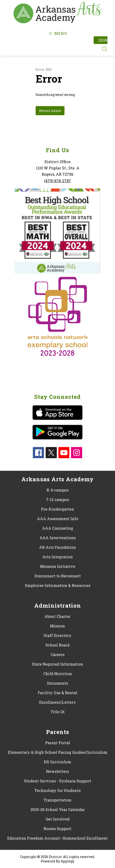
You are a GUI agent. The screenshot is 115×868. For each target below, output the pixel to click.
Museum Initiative (58, 566)
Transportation (57, 800)
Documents (57, 683)
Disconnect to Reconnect (58, 576)
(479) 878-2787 (57, 181)
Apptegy (68, 861)
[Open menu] (57, 33)
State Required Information (57, 664)
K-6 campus (57, 490)
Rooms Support (57, 829)
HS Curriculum (57, 762)
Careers (58, 654)
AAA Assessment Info (58, 519)
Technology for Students (57, 790)
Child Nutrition (58, 674)
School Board (57, 645)
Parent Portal (58, 743)
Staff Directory (57, 635)
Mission (57, 626)
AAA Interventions (58, 538)
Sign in (103, 40)
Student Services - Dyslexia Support (58, 781)
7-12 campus (57, 500)
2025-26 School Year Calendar (58, 809)
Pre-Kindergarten (57, 509)
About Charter (57, 616)
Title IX (58, 712)
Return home (50, 111)
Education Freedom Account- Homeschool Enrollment (57, 838)
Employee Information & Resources (58, 585)
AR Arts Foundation (57, 547)
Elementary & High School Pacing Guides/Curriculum (58, 752)
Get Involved (58, 819)
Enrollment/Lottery (57, 702)
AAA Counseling (58, 528)
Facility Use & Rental (57, 693)
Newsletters (57, 771)
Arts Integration (58, 557)
